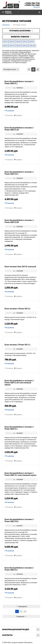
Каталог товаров (8, 12)
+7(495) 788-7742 (32, 3)
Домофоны (6, 25)
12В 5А (31, 41)
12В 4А (25, 41)
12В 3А (18, 41)
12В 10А (25, 46)
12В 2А (12, 41)
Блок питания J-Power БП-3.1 (17, 309)
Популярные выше (11, 70)
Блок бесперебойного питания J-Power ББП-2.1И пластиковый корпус (19, 383)
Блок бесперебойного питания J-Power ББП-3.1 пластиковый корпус (20, 474)
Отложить (10, 115)
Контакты (37, 7)
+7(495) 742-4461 (32, 5)
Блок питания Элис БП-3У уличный (20, 267)
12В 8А (18, 46)
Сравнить (19, 115)
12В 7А (12, 46)
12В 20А (33, 46)
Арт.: (15, 88)
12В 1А (5, 41)
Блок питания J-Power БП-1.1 (17, 345)
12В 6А (5, 46)
